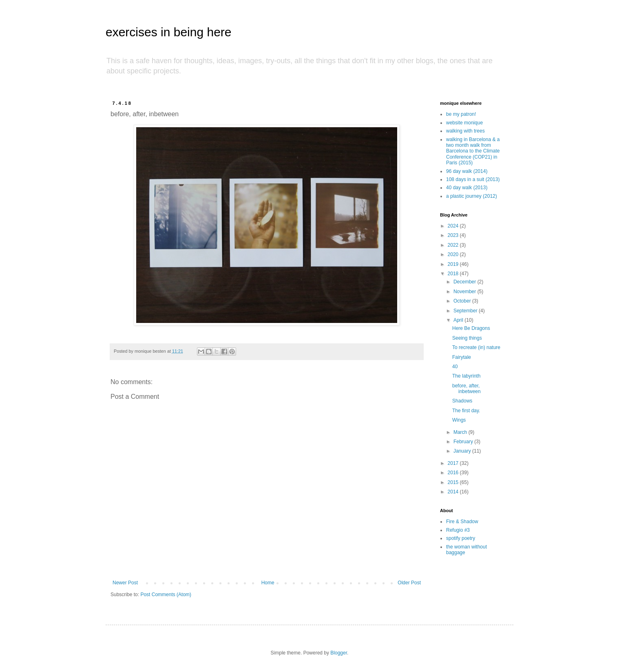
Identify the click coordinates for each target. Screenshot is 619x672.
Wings (459, 420)
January (463, 451)
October (463, 301)
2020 (454, 254)
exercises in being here (169, 32)
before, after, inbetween (466, 389)
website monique (464, 123)
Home (268, 583)
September (466, 311)
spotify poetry (461, 538)
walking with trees (465, 131)
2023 (454, 235)
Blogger (339, 653)
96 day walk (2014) (467, 171)
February (464, 442)
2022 (454, 245)
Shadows (462, 401)
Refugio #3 (458, 530)
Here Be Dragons (471, 328)
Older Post (409, 583)
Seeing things (467, 338)
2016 (454, 473)
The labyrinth (466, 376)
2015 (454, 482)
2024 (454, 226)
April (459, 320)
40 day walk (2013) (467, 188)
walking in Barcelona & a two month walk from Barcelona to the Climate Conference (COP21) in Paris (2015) (473, 151)
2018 (454, 274)
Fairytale (462, 357)
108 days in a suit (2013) (473, 179)
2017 (454, 463)
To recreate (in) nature (476, 347)
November (465, 292)
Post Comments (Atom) (166, 595)
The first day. (466, 411)
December (465, 282)
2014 (454, 492)
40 (455, 367)
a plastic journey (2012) (472, 196)
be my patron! (461, 114)
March (461, 432)
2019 (454, 264)
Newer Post (125, 583)
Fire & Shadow (462, 522)
